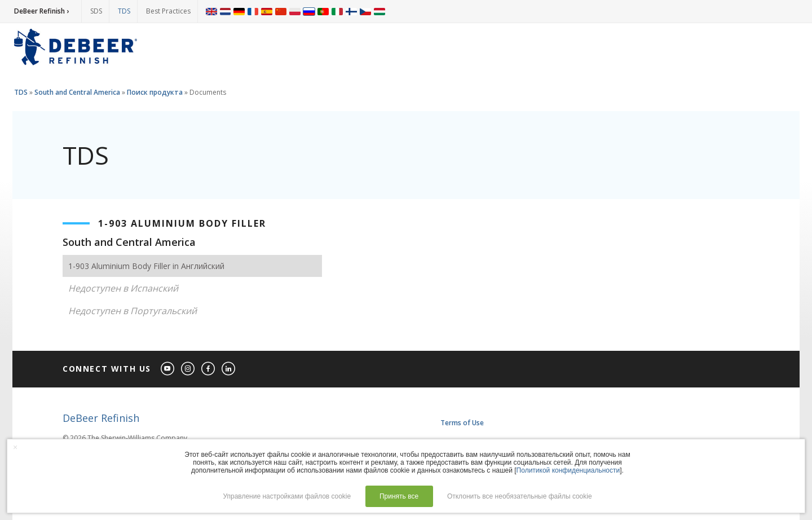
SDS (96, 11)
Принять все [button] (399, 496)
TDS (124, 11)
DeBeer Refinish (101, 418)
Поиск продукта (155, 92)
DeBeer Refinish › (41, 11)
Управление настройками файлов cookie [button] (287, 496)
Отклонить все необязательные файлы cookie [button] (520, 496)
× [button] (15, 447)
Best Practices (168, 11)
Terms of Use (462, 423)
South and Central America (77, 92)
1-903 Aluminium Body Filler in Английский (146, 266)
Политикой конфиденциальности (568, 470)
